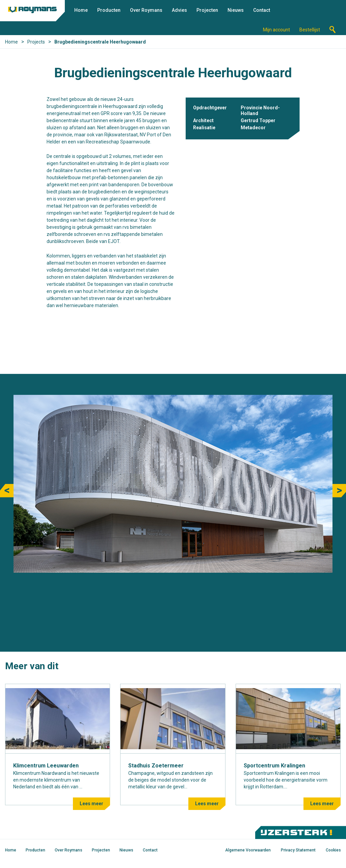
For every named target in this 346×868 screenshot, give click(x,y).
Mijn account (276, 30)
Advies (179, 10)
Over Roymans (146, 10)
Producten (109, 10)
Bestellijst (310, 30)
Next (339, 491)
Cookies (333, 850)
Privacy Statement (298, 850)
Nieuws (236, 10)
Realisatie (204, 128)
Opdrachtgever (210, 108)
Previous (7, 491)
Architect (203, 120)
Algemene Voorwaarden (248, 850)
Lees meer (91, 804)
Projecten (207, 10)
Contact (262, 10)
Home (81, 10)
